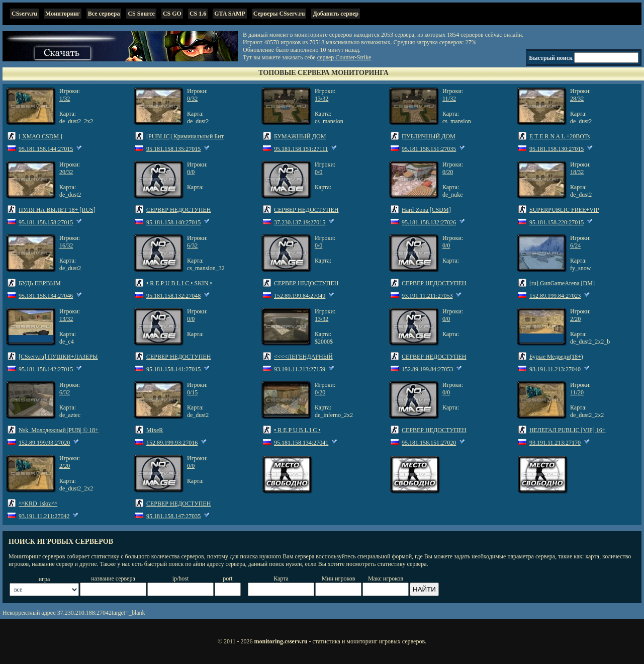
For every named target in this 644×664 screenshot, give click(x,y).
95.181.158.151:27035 (429, 149)
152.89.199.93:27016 (172, 443)
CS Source (141, 14)
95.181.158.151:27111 (301, 149)
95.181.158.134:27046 (46, 296)
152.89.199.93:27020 (44, 443)
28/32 (577, 99)
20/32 (66, 172)
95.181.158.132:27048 (173, 296)
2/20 (575, 319)
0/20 (448, 172)
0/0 (191, 172)
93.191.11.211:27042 (44, 516)
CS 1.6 (198, 14)
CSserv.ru (24, 14)
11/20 (577, 392)
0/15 (192, 392)
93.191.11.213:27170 (555, 443)
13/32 (321, 99)
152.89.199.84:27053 (427, 369)
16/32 (66, 245)
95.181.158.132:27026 (429, 222)
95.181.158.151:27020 (429, 443)
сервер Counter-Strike (344, 57)
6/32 (192, 245)
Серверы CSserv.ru (279, 14)
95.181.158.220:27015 (557, 222)
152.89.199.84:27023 (555, 296)
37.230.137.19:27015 (300, 222)
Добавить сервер (336, 14)
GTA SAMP (229, 14)
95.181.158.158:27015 (46, 222)
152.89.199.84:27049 (300, 296)
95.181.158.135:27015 (173, 149)
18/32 (577, 172)
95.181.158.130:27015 (557, 149)
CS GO (172, 14)
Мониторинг (63, 14)
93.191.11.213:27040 (555, 369)
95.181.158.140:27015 (173, 222)
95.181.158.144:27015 (46, 149)
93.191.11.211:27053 (427, 296)
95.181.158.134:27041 (301, 443)
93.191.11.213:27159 (300, 369)
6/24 (575, 245)
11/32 (449, 99)
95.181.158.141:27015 (173, 369)
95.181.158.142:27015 (46, 369)
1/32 (65, 99)
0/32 (192, 99)
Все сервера (104, 14)
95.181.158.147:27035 (173, 516)
